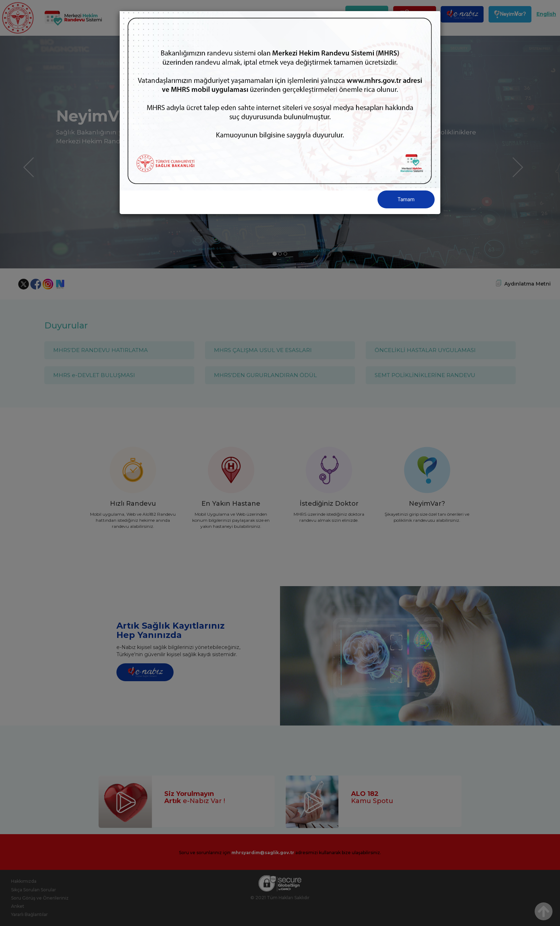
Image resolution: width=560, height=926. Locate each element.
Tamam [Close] (406, 199)
